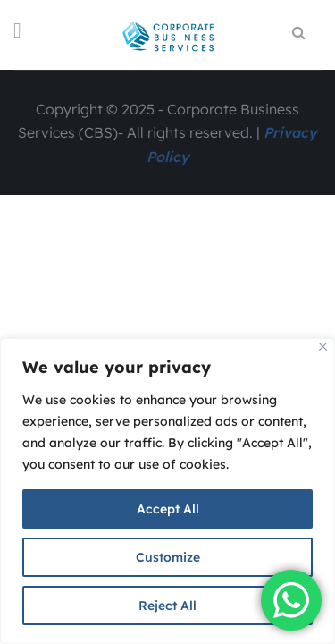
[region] (167, 491)
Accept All (168, 509)
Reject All (167, 606)
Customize (168, 557)
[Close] (323, 347)
